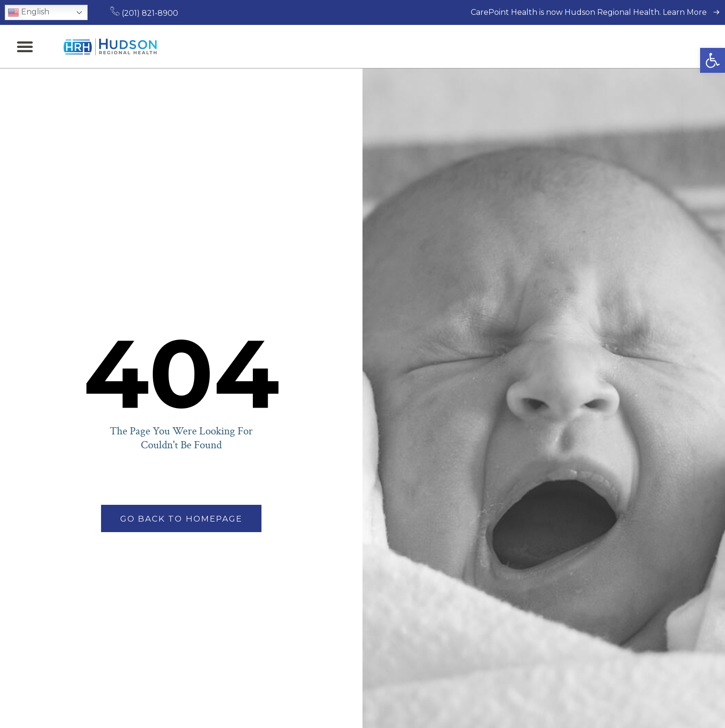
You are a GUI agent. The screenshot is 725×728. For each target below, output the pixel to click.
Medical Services (354, 46)
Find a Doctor (277, 46)
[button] (713, 60)
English (28, 12)
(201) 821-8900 (144, 13)
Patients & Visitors (445, 46)
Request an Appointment (664, 46)
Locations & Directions (550, 46)
